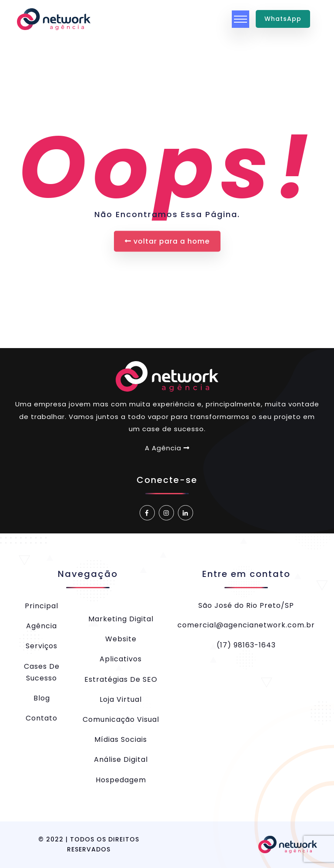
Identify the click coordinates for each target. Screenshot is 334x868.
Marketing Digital (121, 619)
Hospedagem (121, 780)
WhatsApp (283, 19)
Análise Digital (121, 759)
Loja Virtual (121, 699)
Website (121, 639)
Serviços (42, 646)
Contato (42, 718)
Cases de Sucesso (42, 672)
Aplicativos (121, 659)
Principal (42, 606)
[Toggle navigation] (240, 19)
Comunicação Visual (121, 719)
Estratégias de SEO (121, 679)
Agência (42, 626)
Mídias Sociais (121, 739)
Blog (42, 698)
